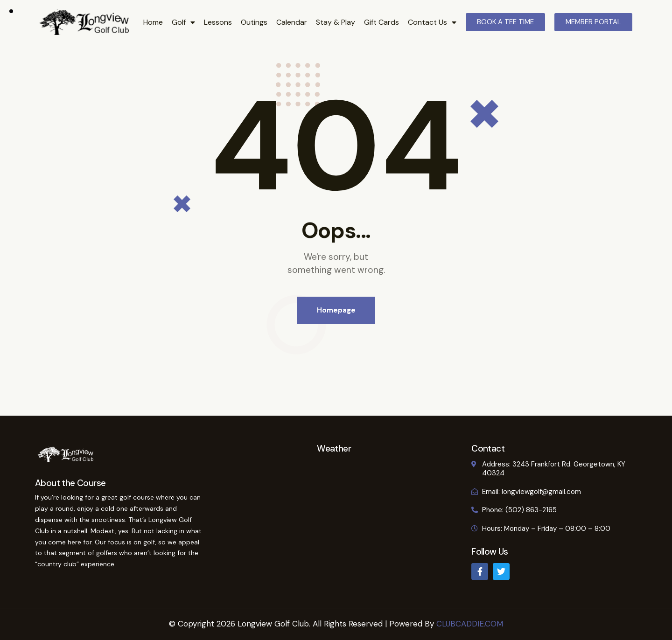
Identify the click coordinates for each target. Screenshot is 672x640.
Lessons (218, 22)
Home (153, 22)
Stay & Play (336, 22)
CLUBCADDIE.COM (470, 624)
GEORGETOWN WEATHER (334, 488)
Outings (254, 22)
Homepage (336, 310)
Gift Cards (381, 22)
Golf (183, 22)
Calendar (292, 22)
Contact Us (432, 22)
